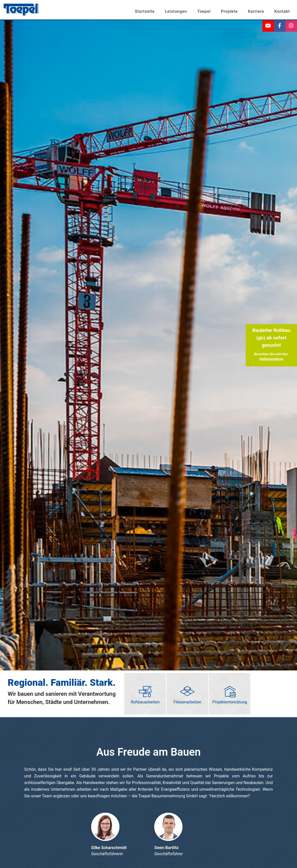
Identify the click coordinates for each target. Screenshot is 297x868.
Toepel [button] (204, 11)
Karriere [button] (256, 11)
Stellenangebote (271, 359)
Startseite (145, 11)
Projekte (229, 11)
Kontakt (282, 11)
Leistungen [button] (176, 11)
